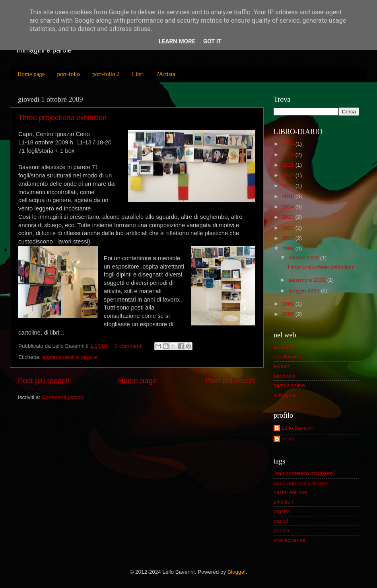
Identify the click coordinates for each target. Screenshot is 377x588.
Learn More (177, 41)
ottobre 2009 (303, 258)
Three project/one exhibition (62, 118)
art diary (283, 347)
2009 (288, 248)
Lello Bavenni (298, 428)
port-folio (68, 74)
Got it (212, 41)
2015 (288, 196)
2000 (288, 314)
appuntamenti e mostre (70, 357)
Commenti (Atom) (63, 397)
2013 (288, 217)
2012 (288, 228)
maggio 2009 (304, 291)
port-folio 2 (106, 74)
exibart (282, 366)
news (288, 439)
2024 (288, 144)
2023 (288, 155)
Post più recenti (44, 381)
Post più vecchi (230, 381)
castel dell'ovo (290, 492)
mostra (282, 511)
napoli (281, 521)
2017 (288, 175)
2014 (288, 207)
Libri (138, 74)
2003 (288, 304)
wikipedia (285, 395)
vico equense (290, 540)
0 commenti (128, 346)
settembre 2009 (307, 280)
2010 (288, 238)
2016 (288, 186)
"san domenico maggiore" (304, 473)
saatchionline (289, 385)
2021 (288, 165)
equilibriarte (288, 357)
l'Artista (166, 74)
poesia (282, 531)
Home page (31, 74)
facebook (285, 376)
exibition (284, 502)
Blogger (237, 572)
